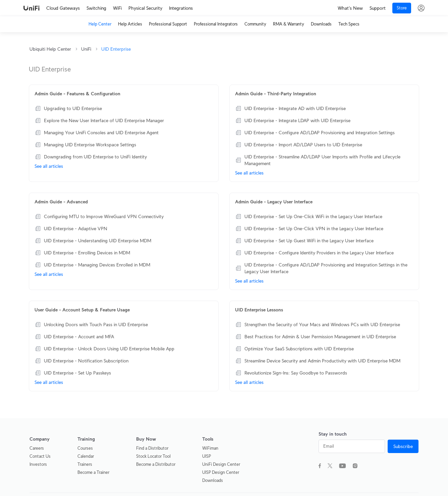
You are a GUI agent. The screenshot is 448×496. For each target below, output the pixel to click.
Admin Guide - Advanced (61, 202)
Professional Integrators (216, 24)
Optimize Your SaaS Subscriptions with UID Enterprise (299, 349)
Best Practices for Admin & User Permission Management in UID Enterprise (320, 337)
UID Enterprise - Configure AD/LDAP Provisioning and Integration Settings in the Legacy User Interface (326, 268)
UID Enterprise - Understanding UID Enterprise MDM (98, 241)
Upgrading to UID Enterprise (73, 108)
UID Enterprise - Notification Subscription (86, 361)
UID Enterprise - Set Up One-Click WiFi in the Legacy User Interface (313, 216)
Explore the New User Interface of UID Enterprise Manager (104, 120)
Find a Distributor (152, 448)
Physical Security (145, 8)
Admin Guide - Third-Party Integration (276, 94)
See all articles (49, 166)
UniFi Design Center (221, 464)
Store (402, 8)
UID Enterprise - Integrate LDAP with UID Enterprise (297, 120)
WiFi (117, 8)
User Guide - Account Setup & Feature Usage (82, 310)
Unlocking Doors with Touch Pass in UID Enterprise (96, 325)
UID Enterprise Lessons (259, 310)
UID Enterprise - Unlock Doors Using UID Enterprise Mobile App (109, 349)
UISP (207, 456)
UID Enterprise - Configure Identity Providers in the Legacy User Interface (319, 253)
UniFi (86, 49)
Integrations (181, 8)
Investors (38, 464)
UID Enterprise (116, 49)
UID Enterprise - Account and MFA (79, 337)
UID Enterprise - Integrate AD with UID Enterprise (295, 108)
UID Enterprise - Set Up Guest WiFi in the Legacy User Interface (309, 241)
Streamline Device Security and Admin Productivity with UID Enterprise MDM (322, 361)
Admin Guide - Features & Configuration (77, 94)
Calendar (86, 456)
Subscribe (403, 446)
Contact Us (40, 456)
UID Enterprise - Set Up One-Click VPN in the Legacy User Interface (314, 229)
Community (255, 24)
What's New (350, 8)
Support (378, 8)
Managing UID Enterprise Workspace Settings (90, 145)
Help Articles (130, 24)
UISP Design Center (221, 472)
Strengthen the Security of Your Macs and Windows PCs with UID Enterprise (322, 325)
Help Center (100, 24)
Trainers (85, 464)
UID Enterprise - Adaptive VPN (76, 229)
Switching (96, 8)
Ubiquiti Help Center (50, 49)
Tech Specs (349, 24)
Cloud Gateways (63, 8)
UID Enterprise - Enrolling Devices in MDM (87, 253)
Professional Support (168, 24)
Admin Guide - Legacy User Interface (274, 202)
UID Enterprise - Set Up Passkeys (77, 373)
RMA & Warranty (289, 24)
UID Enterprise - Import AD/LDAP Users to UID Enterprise (303, 145)
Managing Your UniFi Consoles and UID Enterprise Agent (101, 133)
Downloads (321, 24)
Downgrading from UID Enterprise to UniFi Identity (95, 157)
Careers (37, 448)
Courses (85, 448)
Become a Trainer (93, 472)
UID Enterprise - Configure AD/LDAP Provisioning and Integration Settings (320, 133)
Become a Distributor (156, 464)
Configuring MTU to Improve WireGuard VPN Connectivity (104, 216)
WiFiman (210, 448)
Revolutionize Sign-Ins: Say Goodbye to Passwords (296, 373)
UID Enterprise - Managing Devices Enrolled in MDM (97, 265)
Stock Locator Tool (153, 456)
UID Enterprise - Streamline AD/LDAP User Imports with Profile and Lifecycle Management (322, 160)
